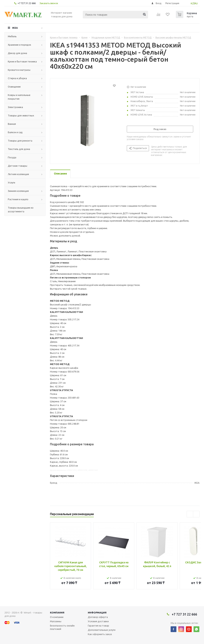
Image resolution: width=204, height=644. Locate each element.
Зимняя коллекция (18, 191)
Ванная (12, 124)
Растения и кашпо (18, 199)
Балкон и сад (15, 132)
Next (196, 514)
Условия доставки (98, 621)
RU (196, 3)
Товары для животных (21, 115)
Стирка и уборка (17, 78)
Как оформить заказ (100, 634)
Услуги (11, 183)
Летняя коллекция (18, 174)
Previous (190, 514)
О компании (57, 617)
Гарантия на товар (98, 626)
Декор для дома (17, 53)
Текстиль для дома (19, 149)
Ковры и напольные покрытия (19, 97)
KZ (192, 3)
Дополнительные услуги (102, 630)
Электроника (15, 107)
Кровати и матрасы (19, 70)
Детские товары (18, 166)
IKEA (15, 28)
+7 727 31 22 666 (27, 3)
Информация (97, 613)
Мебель (12, 36)
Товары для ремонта (20, 141)
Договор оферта (98, 617)
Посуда (12, 157)
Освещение (14, 87)
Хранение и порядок (19, 45)
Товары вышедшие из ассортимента (21, 210)
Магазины (56, 621)
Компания (57, 613)
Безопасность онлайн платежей (62, 627)
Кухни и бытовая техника (22, 61)
